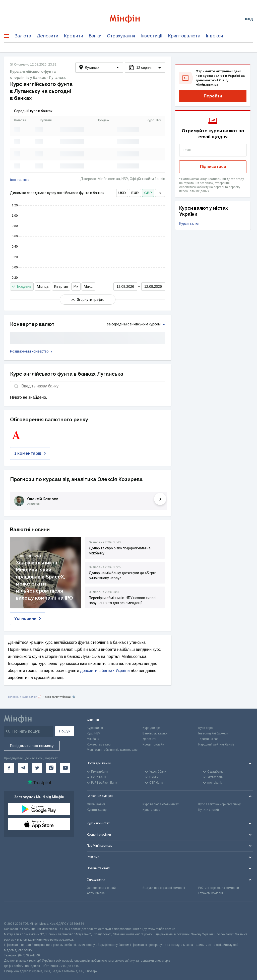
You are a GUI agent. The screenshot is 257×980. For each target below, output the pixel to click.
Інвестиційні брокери (213, 733)
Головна (13, 697)
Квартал (61, 286)
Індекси (214, 36)
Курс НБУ (93, 733)
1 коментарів (30, 453)
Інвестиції (151, 36)
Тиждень (22, 286)
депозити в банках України (105, 671)
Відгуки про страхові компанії (164, 888)
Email (187, 150)
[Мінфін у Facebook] (9, 768)
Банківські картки (155, 733)
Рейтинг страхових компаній (219, 888)
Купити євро (151, 810)
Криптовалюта (184, 36)
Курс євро (205, 728)
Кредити (73, 36)
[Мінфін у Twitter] (37, 768)
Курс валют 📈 (32, 697)
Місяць (43, 286)
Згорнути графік (88, 300)
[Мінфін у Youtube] (65, 768)
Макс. (88, 286)
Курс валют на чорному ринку (219, 804)
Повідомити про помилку (32, 746)
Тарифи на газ (208, 739)
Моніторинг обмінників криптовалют (113, 750)
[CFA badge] (15, 911)
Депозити (47, 36)
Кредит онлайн (153, 744)
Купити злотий (209, 810)
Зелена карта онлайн (102, 888)
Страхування (121, 36)
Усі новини (28, 619)
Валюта (23, 36)
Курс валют (95, 728)
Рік (76, 286)
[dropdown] (160, 193)
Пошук (65, 731)
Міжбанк (93, 739)
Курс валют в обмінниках (161, 804)
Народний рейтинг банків (216, 744)
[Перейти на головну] (129, 19)
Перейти (213, 96)
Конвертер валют (99, 744)
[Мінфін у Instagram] (51, 768)
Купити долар (97, 810)
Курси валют (189, 223)
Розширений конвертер (31, 351)
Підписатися (213, 167)
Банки (95, 36)
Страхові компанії (211, 893)
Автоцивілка (96, 893)
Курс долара (152, 728)
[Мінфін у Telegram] (23, 768)
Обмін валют (96, 804)
